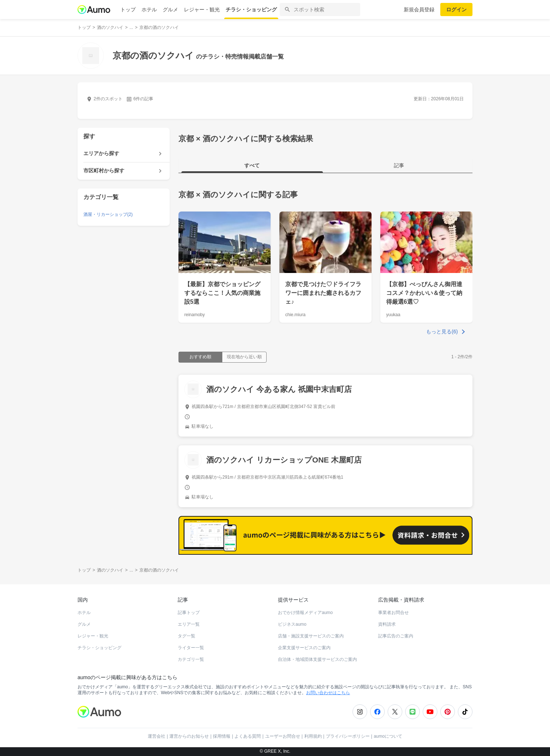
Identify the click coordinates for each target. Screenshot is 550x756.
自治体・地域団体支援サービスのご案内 (317, 659)
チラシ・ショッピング (251, 10)
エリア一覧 (189, 624)
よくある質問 (248, 736)
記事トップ (189, 613)
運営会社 (157, 736)
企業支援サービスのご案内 (304, 648)
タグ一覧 (187, 636)
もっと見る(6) (442, 332)
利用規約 (313, 736)
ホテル (149, 10)
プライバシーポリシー (348, 736)
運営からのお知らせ (189, 736)
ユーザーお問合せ (283, 736)
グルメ (170, 10)
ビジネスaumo (292, 624)
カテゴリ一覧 (191, 659)
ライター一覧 (191, 648)
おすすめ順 (200, 357)
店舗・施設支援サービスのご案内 (311, 636)
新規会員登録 (419, 10)
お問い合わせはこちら (328, 693)
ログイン (456, 10)
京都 (186, 194)
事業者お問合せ (393, 613)
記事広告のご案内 (396, 636)
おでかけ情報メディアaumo (305, 613)
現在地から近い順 (244, 357)
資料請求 (387, 624)
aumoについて (388, 736)
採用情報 (222, 736)
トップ (128, 10)
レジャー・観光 (202, 10)
